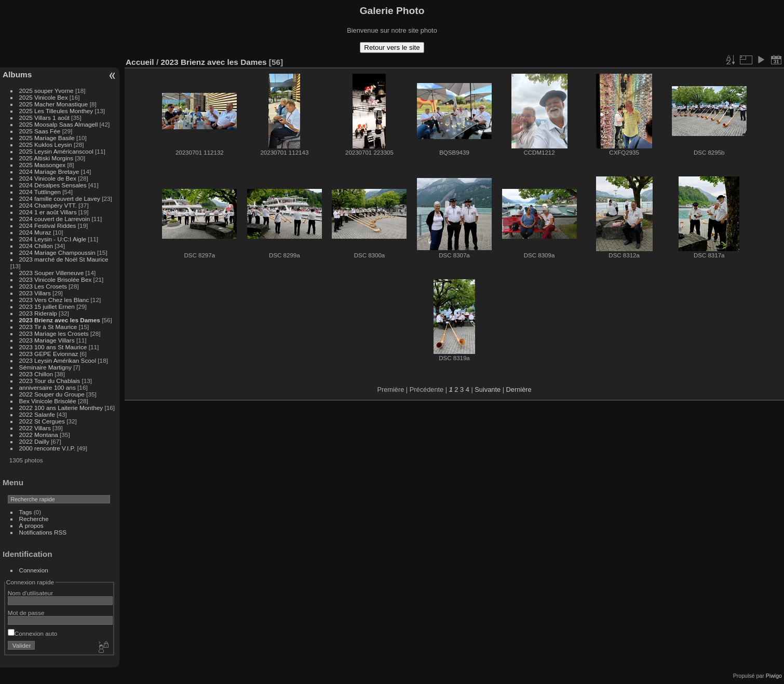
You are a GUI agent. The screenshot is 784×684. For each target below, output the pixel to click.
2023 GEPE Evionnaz (49, 354)
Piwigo (774, 676)
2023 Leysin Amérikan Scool (58, 360)
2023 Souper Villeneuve (52, 273)
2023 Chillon (36, 374)
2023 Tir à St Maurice (48, 327)
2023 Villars (35, 293)
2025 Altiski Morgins (46, 158)
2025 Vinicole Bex (44, 97)
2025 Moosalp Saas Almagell (59, 124)
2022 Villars (35, 428)
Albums (17, 74)
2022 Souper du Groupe (52, 394)
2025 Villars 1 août (44, 118)
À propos (31, 525)
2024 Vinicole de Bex (48, 178)
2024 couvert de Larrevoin (55, 219)
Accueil (140, 62)
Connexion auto (32, 633)
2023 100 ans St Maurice (53, 347)
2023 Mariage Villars (47, 340)
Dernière (519, 389)
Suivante (488, 389)
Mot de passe (26, 613)
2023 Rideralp (38, 313)
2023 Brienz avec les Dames (60, 320)
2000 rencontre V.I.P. (48, 448)
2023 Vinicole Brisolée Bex (56, 279)
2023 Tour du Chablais (50, 381)
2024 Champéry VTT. (48, 205)
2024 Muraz (35, 232)
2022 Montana (39, 435)
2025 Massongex (43, 165)
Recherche (34, 519)
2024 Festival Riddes (48, 225)
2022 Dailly (35, 441)
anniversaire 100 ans (48, 387)
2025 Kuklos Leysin (46, 145)
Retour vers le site (392, 47)
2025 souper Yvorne (46, 91)
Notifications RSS (43, 532)
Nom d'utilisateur (30, 593)
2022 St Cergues (42, 421)
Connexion (34, 570)
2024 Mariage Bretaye (49, 172)
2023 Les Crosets (44, 286)
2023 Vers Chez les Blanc (54, 300)
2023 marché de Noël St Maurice (64, 259)
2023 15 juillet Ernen (47, 306)
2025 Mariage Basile (47, 138)
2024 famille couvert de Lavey (60, 199)
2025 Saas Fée (41, 131)
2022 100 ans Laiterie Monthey (61, 408)
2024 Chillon (36, 246)
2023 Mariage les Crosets (54, 333)
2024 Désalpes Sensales (53, 185)
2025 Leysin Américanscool (56, 151)
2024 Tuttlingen (40, 192)
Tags (26, 512)
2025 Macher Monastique (54, 104)
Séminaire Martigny (45, 367)
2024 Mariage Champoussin (57, 252)
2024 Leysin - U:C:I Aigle (53, 239)
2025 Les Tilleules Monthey (56, 111)
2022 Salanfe (37, 414)
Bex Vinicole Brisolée (48, 401)
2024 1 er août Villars (48, 212)
